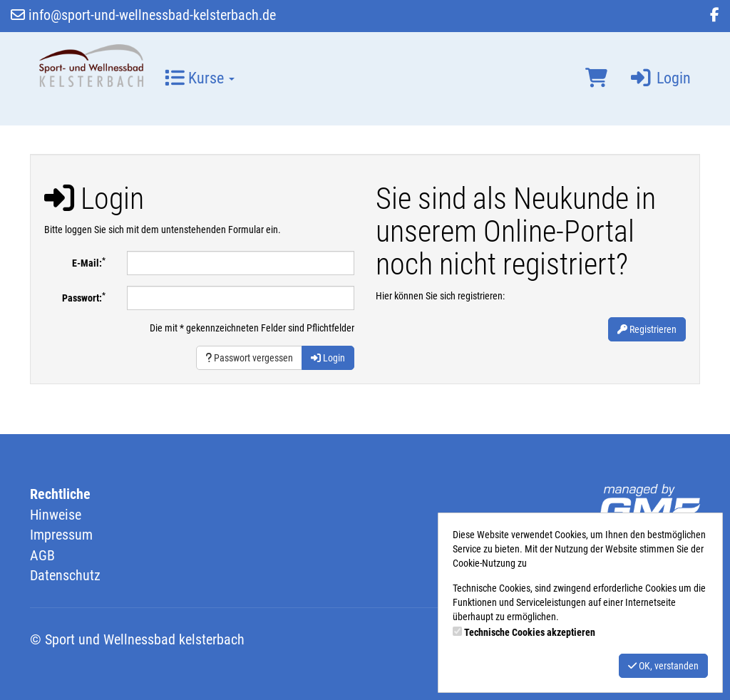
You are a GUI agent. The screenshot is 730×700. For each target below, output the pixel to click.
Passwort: (84, 297)
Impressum (61, 535)
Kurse (200, 78)
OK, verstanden (663, 666)
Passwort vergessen (249, 358)
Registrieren (647, 329)
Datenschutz (65, 575)
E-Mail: (89, 262)
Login (660, 78)
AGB (42, 555)
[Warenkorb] (596, 78)
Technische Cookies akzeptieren (530, 632)
